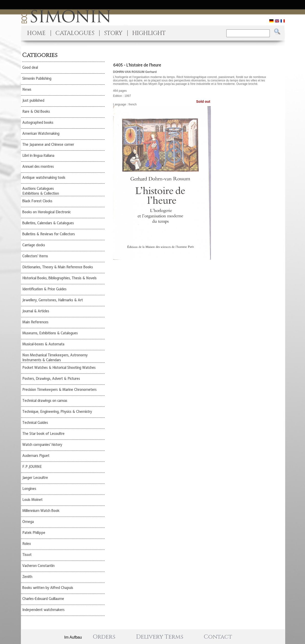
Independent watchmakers (43, 610)
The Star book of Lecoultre (43, 434)
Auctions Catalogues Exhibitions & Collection (41, 191)
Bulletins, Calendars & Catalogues (48, 223)
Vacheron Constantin (38, 566)
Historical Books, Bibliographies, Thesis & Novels (59, 278)
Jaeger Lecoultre (35, 478)
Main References (35, 322)
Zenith (27, 577)
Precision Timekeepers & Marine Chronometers (59, 390)
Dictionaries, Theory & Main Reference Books (58, 267)
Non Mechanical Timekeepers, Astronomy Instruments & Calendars (55, 358)
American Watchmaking (41, 134)
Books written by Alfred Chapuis (48, 588)
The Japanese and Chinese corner (48, 145)
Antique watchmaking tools (44, 178)
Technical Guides (35, 423)
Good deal (30, 68)
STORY (113, 33)
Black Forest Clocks (37, 201)
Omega (28, 522)
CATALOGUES (75, 33)
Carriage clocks (34, 245)
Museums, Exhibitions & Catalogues (50, 333)
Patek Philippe (34, 533)
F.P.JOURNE (32, 467)
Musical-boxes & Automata (43, 344)
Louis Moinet (32, 500)
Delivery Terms (160, 637)
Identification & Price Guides (44, 289)
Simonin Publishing (37, 79)
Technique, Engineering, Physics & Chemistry (57, 412)
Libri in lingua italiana (38, 156)
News (27, 90)
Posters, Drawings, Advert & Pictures (51, 379)
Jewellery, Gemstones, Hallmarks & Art (53, 300)
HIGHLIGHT (149, 33)
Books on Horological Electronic (46, 212)
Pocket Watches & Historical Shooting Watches (59, 368)
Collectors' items (35, 256)
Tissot (27, 555)
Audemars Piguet (36, 456)
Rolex (27, 544)
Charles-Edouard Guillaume (43, 599)
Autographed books (38, 123)
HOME (36, 33)
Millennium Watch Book (41, 511)
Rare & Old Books (36, 112)
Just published (33, 101)
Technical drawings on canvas (45, 401)
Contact (218, 637)
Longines (29, 489)
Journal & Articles (36, 311)
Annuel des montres (38, 167)
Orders (104, 637)
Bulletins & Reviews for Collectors (49, 234)
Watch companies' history (42, 445)
